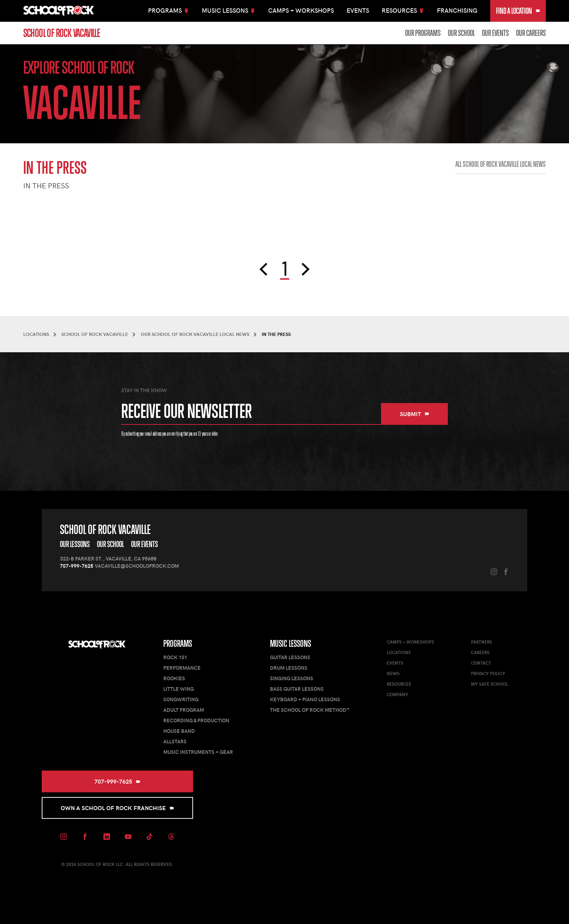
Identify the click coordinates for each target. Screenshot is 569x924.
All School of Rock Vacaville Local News (501, 164)
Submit (415, 414)
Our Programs (423, 33)
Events (358, 10)
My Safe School (490, 684)
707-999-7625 (77, 566)
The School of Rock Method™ (310, 710)
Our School (461, 33)
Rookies (174, 678)
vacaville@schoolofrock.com (137, 566)
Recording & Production (196, 720)
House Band (179, 731)
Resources (399, 684)
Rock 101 (175, 657)
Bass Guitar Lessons (297, 689)
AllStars (175, 741)
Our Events (495, 33)
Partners (482, 642)
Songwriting (181, 699)
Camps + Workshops (301, 10)
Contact (481, 663)
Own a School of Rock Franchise (117, 808)
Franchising (457, 10)
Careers (480, 652)
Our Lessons (75, 544)
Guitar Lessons (290, 657)
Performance (182, 668)
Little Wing (179, 689)
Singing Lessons (292, 678)
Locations (399, 652)
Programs (178, 644)
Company (398, 694)
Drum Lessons (289, 668)
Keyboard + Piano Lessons (305, 699)
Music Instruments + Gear (198, 752)
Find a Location (518, 11)
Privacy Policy (488, 673)
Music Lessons (290, 644)
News (393, 673)
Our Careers (531, 33)
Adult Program (184, 710)
